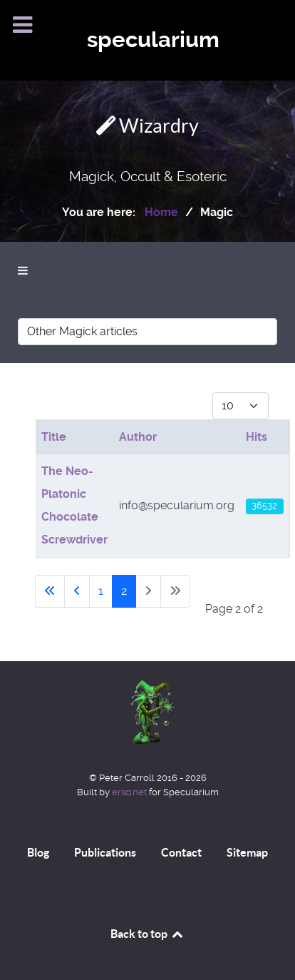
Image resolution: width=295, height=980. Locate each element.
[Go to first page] (50, 591)
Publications (105, 852)
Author (138, 437)
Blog (38, 852)
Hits (257, 437)
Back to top (147, 934)
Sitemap (247, 852)
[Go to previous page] (77, 591)
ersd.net (129, 792)
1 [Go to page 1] (101, 591)
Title (54, 437)
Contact (181, 852)
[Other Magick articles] (147, 332)
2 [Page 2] (124, 591)
